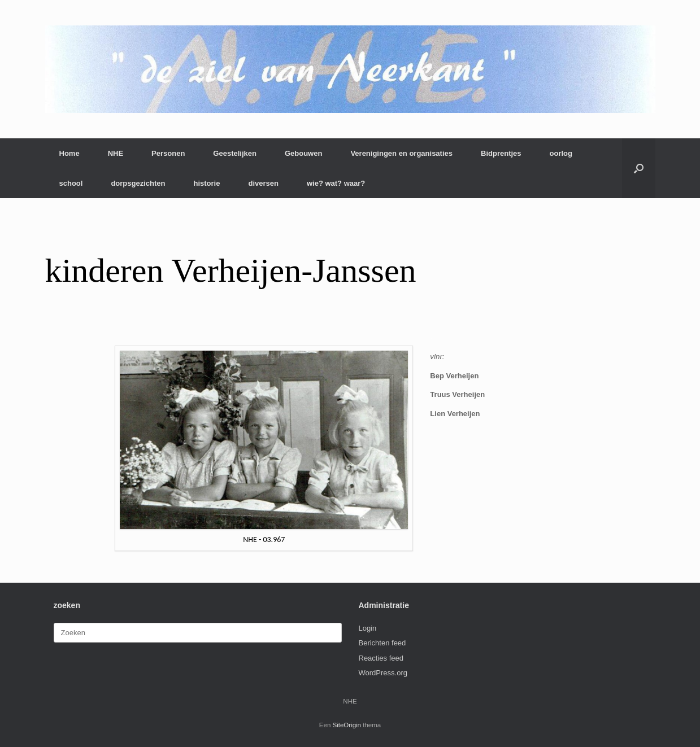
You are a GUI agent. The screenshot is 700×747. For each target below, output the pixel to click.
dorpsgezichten (138, 183)
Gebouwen (303, 153)
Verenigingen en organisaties (401, 153)
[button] (639, 168)
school (71, 183)
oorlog (561, 153)
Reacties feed (381, 658)
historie (206, 183)
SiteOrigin (347, 725)
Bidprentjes (501, 153)
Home (69, 153)
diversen (263, 183)
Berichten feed (382, 643)
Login (368, 628)
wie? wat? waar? (336, 183)
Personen (168, 153)
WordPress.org (383, 673)
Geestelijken (235, 153)
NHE (116, 153)
